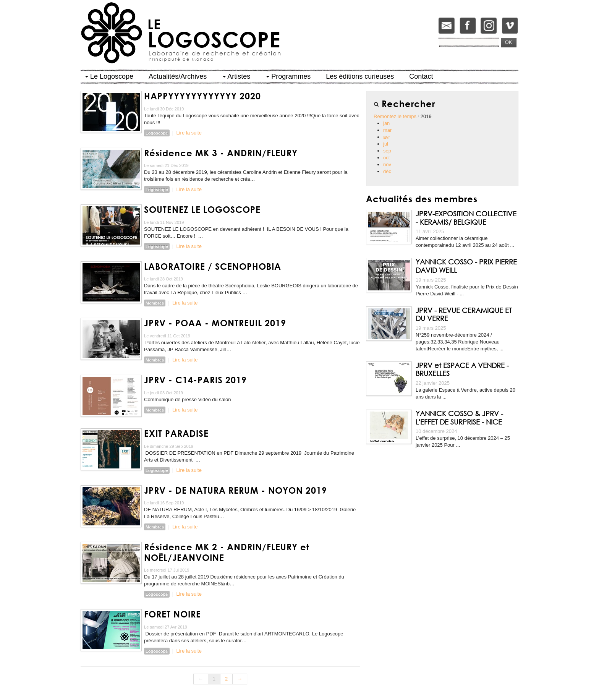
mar (387, 130)
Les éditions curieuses (360, 76)
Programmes (288, 76)
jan (386, 123)
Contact (421, 76)
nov (387, 164)
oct (386, 158)
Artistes (236, 76)
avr (387, 137)
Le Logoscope (109, 76)
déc (387, 171)
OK (509, 42)
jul (386, 144)
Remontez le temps (396, 116)
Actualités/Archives (178, 76)
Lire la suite (189, 133)
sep (387, 151)
